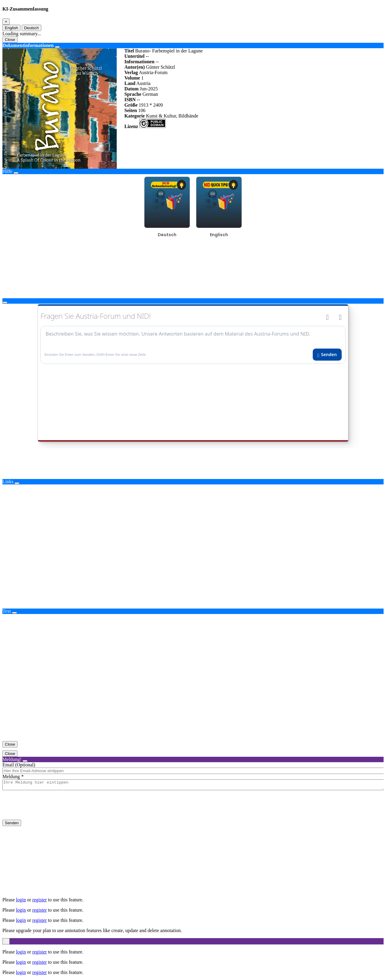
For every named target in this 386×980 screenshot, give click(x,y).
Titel (129, 51)
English (11, 28)
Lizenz (131, 126)
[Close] (6, 22)
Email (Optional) (19, 765)
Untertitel (134, 56)
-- (147, 56)
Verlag (131, 72)
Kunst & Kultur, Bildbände (172, 116)
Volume (132, 78)
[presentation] (48, 810)
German (150, 94)
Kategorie (134, 116)
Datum (131, 89)
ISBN (130, 100)
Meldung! (12, 759)
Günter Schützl (160, 67)
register (40, 900)
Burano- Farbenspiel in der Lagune (169, 51)
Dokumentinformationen (28, 45)
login (21, 900)
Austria (143, 83)
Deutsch (32, 28)
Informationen (139, 62)
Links (8, 482)
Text (7, 611)
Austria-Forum (153, 72)
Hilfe (7, 171)
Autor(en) (134, 67)
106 (142, 110)
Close (10, 40)
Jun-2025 (149, 89)
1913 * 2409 (151, 105)
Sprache (133, 94)
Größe (131, 105)
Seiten (131, 110)
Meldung (11, 776)
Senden (12, 825)
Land (130, 83)
